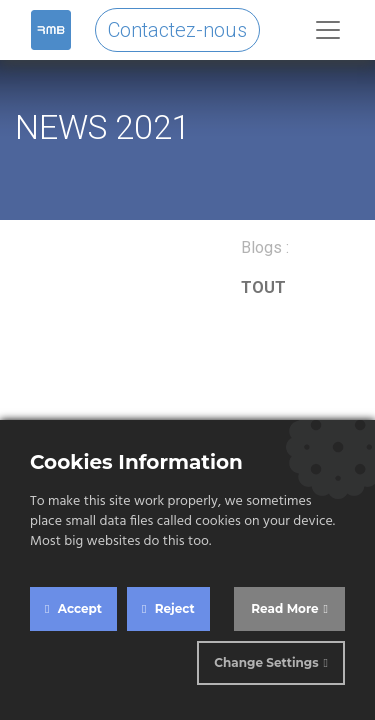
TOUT (263, 287)
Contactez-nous (177, 30)
